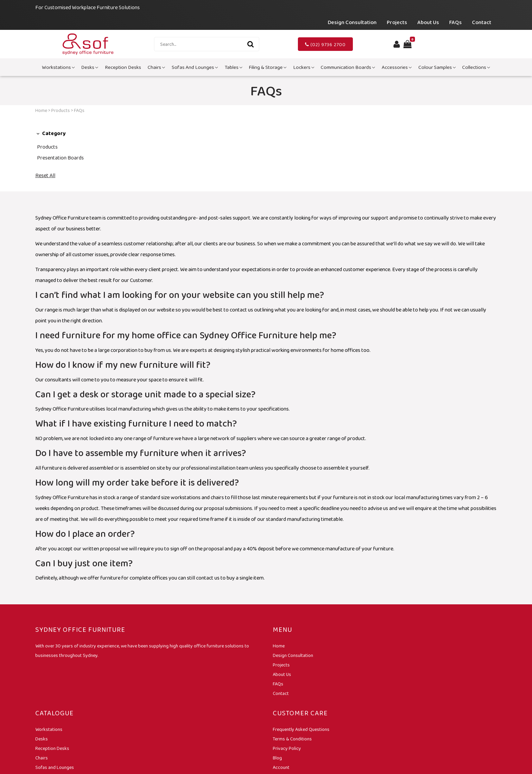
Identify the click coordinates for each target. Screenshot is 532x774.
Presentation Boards (60, 158)
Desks (90, 67)
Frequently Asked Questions (301, 729)
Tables (233, 67)
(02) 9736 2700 (325, 44)
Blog (277, 758)
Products (61, 110)
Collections (476, 67)
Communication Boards (348, 67)
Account (281, 767)
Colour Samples (437, 67)
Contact (482, 22)
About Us (428, 22)
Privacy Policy (287, 748)
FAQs (455, 22)
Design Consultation (352, 22)
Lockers (304, 67)
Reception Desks (123, 67)
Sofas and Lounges (195, 67)
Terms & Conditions (292, 739)
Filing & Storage (268, 67)
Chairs (156, 67)
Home (41, 110)
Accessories (397, 67)
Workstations (58, 67)
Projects (397, 22)
